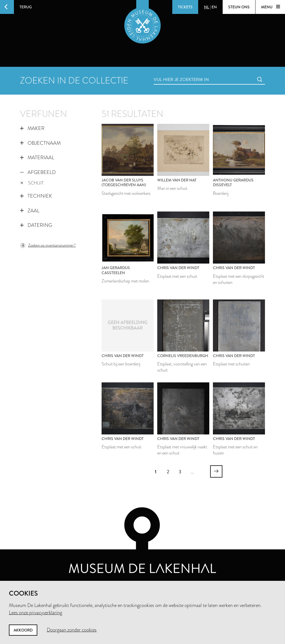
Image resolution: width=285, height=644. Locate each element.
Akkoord (23, 630)
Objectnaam (40, 143)
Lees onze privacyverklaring (35, 613)
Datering (36, 225)
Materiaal (37, 158)
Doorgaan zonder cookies (72, 630)
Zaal (30, 211)
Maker (32, 128)
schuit (32, 183)
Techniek (36, 196)
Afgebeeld (38, 172)
